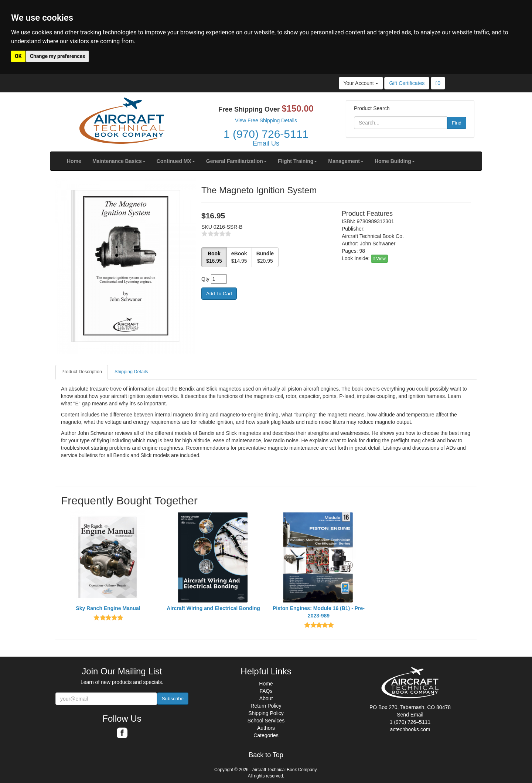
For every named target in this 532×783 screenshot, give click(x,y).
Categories (266, 735)
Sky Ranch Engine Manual (108, 608)
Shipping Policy (266, 713)
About (266, 698)
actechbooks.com (410, 729)
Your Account (361, 83)
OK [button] (18, 56)
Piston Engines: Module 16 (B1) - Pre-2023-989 (319, 612)
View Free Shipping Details (266, 120)
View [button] (379, 259)
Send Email (410, 715)
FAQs (266, 691)
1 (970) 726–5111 (410, 722)
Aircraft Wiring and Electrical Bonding (213, 608)
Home (266, 684)
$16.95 (214, 257)
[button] (119, 161)
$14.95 (239, 257)
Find (457, 123)
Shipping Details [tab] (131, 372)
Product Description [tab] (82, 372)
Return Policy (266, 706)
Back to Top (266, 755)
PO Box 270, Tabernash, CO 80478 (410, 707)
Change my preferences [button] (57, 56)
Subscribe (173, 699)
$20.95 (265, 257)
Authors (266, 728)
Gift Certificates (407, 83)
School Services (266, 721)
